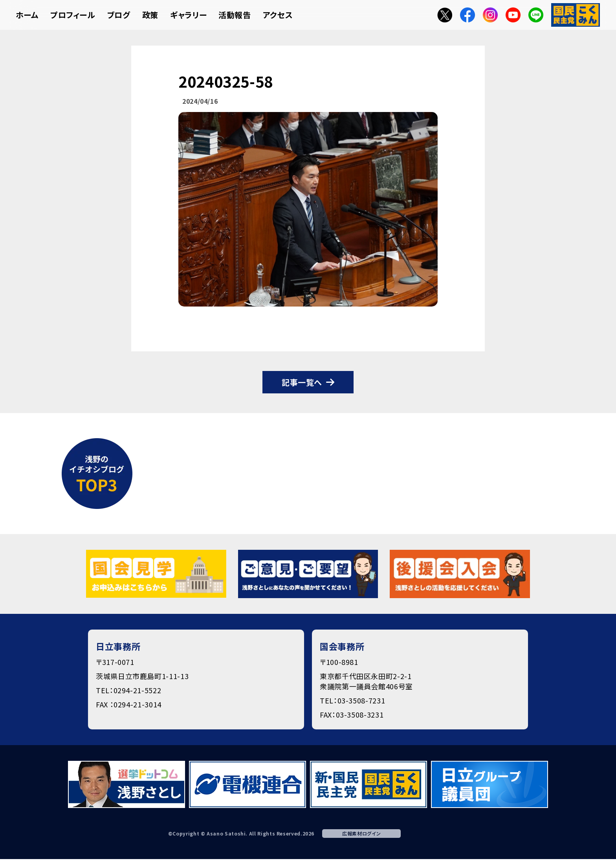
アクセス (278, 15)
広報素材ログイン (361, 833)
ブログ (119, 15)
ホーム (27, 15)
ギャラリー (188, 15)
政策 (150, 15)
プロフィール (73, 15)
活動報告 (235, 15)
